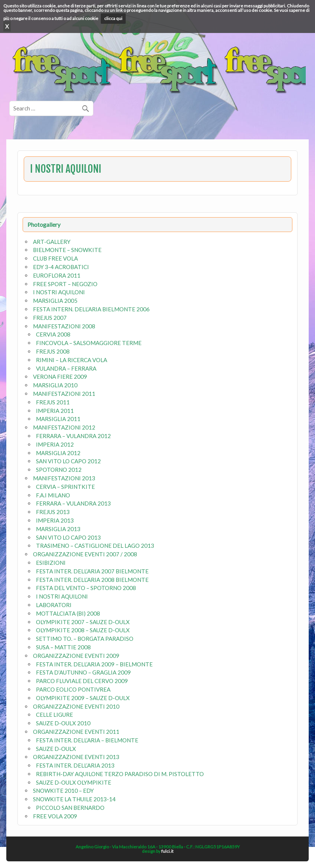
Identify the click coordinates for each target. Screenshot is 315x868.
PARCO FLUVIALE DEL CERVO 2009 (82, 681)
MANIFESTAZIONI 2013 (64, 478)
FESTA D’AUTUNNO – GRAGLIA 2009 (83, 672)
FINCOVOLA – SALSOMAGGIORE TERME (89, 343)
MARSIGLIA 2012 (58, 453)
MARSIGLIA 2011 (58, 419)
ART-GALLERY (52, 242)
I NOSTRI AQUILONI (59, 292)
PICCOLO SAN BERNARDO (70, 808)
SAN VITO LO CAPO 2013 (68, 537)
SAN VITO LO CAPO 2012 (68, 461)
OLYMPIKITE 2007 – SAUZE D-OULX (83, 622)
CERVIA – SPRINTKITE (65, 487)
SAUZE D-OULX (56, 749)
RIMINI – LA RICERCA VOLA (72, 360)
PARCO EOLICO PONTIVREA (73, 689)
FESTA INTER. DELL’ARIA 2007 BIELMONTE (92, 571)
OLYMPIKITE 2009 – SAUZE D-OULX (83, 698)
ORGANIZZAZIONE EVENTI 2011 (76, 732)
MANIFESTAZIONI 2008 (64, 326)
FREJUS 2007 (50, 318)
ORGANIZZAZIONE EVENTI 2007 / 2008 (85, 554)
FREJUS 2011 (53, 402)
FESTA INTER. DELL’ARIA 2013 (75, 765)
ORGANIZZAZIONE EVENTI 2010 (76, 706)
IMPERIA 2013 (55, 520)
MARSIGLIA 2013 (58, 529)
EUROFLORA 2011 (57, 275)
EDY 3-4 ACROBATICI (61, 267)
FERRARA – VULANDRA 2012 (73, 436)
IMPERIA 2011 (55, 411)
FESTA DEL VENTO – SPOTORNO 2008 (86, 588)
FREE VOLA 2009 (55, 816)
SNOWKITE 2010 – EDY (63, 791)
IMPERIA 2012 (55, 444)
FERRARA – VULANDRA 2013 (73, 503)
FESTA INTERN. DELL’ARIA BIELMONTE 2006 (91, 309)
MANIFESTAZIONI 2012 (64, 427)
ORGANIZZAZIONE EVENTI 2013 (76, 757)
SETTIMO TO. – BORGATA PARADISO (85, 639)
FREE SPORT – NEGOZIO (65, 284)
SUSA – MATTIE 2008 (63, 647)
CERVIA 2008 (53, 334)
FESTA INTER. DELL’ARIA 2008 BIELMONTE (92, 580)
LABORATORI (54, 605)
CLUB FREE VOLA (55, 258)
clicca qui (113, 18)
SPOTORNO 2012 (59, 470)
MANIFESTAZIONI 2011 (64, 394)
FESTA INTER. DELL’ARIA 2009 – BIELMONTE (94, 664)
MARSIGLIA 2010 (55, 385)
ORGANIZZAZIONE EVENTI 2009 (76, 656)
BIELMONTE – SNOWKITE (67, 250)
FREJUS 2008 (53, 351)
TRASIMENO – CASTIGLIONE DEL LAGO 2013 (95, 546)
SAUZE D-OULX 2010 (63, 723)
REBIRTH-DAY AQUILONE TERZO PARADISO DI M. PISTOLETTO (120, 774)
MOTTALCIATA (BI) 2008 (68, 613)
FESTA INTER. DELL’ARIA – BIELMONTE (87, 740)
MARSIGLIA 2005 (55, 301)
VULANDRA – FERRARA (66, 368)
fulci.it (167, 851)
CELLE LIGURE (54, 715)
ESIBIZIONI (51, 563)
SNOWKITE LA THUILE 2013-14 (74, 799)
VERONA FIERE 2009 (60, 377)
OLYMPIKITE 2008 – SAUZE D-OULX (83, 630)
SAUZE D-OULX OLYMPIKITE (74, 782)
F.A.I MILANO (53, 495)
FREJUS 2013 (53, 512)
